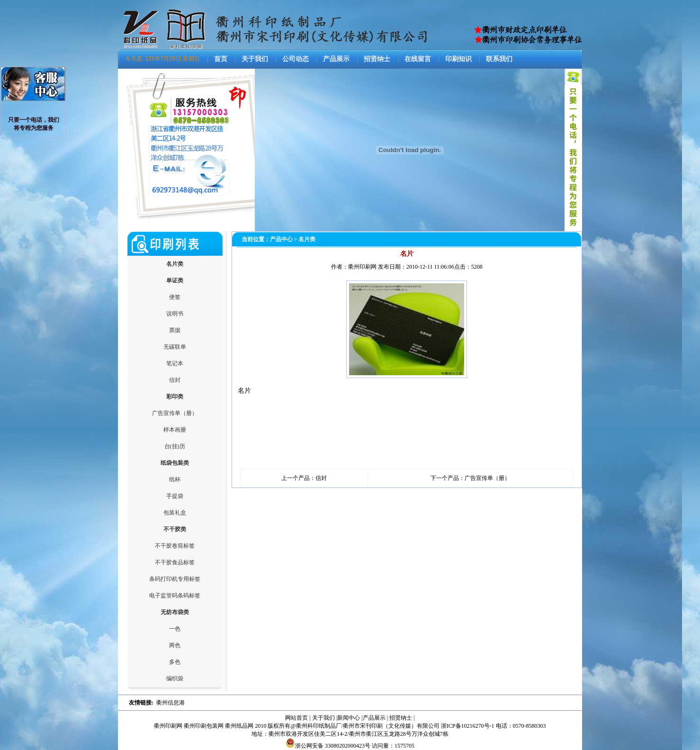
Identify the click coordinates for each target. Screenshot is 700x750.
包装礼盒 (175, 513)
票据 (175, 330)
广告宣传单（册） (175, 413)
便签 (175, 297)
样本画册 (175, 430)
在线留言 (418, 59)
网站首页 (296, 718)
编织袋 (175, 678)
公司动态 (296, 59)
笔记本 (175, 363)
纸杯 (175, 479)
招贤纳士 (377, 59)
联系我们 (499, 59)
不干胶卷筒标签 (175, 546)
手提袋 (175, 496)
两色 (175, 645)
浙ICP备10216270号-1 (468, 726)
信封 (175, 380)
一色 (175, 629)
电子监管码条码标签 (175, 596)
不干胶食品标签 (175, 562)
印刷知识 (458, 59)
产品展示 (336, 59)
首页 (221, 59)
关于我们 (255, 59)
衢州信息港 (171, 703)
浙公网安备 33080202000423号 (328, 746)
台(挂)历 (175, 446)
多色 (175, 662)
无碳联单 (175, 347)
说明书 (175, 314)
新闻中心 (349, 718)
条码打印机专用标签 (175, 579)
